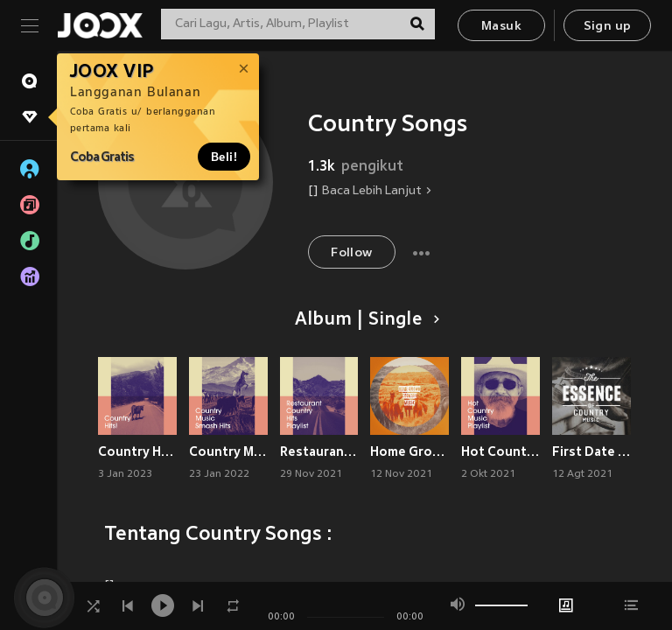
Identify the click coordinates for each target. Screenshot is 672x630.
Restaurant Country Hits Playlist (319, 451)
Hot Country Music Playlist (500, 451)
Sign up (608, 27)
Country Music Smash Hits (228, 451)
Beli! (224, 157)
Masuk (501, 27)
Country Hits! (137, 451)
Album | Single (364, 320)
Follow (351, 253)
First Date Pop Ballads (591, 451)
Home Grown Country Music (409, 451)
